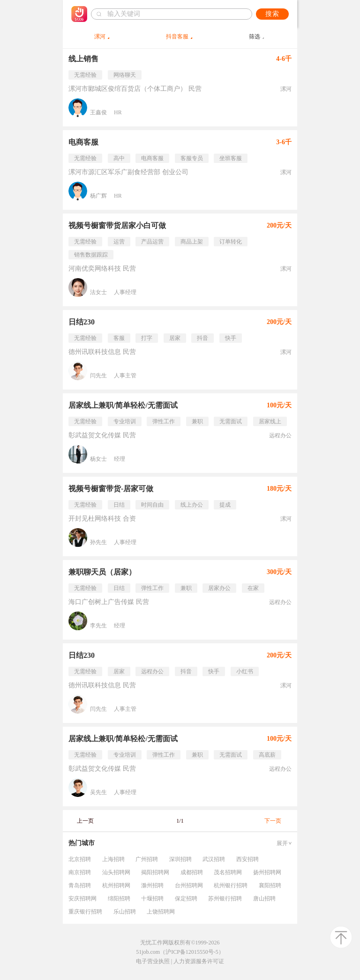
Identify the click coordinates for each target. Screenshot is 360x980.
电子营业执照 (153, 961)
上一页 (85, 821)
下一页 (273, 821)
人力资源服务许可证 (199, 961)
